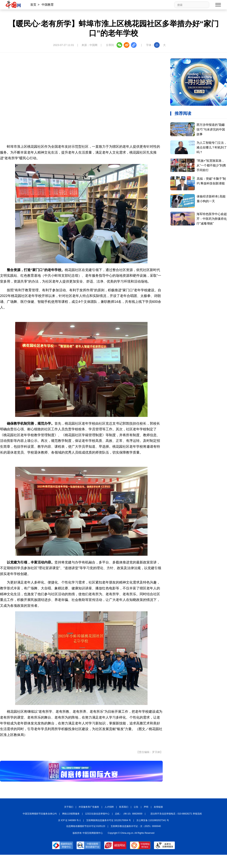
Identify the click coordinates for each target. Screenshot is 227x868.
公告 (136, 807)
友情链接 (158, 807)
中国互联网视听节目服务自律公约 (40, 814)
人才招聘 (109, 807)
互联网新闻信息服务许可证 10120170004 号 (109, 820)
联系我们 (124, 807)
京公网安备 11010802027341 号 (153, 820)
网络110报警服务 (71, 814)
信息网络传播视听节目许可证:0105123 (86, 826)
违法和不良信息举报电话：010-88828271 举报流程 (176, 814)
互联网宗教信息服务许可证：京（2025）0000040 (136, 826)
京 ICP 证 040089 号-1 (69, 820)
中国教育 (48, 5)
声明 (146, 807)
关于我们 (69, 807)
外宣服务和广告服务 (89, 807)
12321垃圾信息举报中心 (97, 814)
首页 (33, 5)
